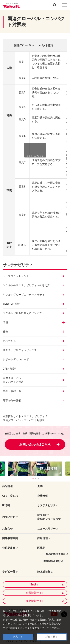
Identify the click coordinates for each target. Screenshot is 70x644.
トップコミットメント (16, 276)
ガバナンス (9, 341)
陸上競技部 (44, 572)
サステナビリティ (18, 265)
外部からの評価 (12, 400)
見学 (40, 486)
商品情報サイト (35, 601)
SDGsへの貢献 (11, 304)
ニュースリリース (48, 529)
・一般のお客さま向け (53, 554)
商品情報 (7, 486)
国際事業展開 (10, 538)
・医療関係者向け (51, 561)
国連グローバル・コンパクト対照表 (13, 380)
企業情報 (43, 496)
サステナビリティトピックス (20, 350)
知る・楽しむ (10, 496)
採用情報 (43, 538)
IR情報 (6, 505)
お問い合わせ (10, 517)
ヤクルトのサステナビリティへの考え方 (26, 285)
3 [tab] (38, 478)
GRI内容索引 (10, 369)
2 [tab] (36, 478)
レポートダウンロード (16, 359)
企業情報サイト (12, 416)
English (35, 585)
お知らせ (7, 529)
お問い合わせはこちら (35, 444)
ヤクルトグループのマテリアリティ (24, 295)
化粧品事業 (9, 548)
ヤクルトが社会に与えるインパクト (24, 313)
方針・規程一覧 (12, 391)
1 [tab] (33, 478)
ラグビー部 (9, 572)
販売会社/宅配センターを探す (49, 517)
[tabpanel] (35, 469)
